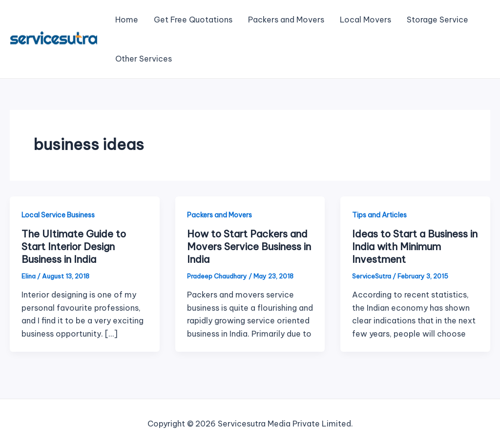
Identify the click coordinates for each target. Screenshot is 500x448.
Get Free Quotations (193, 20)
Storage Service (437, 20)
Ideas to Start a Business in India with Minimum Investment (415, 246)
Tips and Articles (379, 215)
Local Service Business (58, 215)
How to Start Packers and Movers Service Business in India (249, 246)
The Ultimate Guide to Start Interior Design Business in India (74, 246)
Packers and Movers (286, 20)
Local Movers (365, 20)
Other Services (144, 59)
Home (127, 20)
